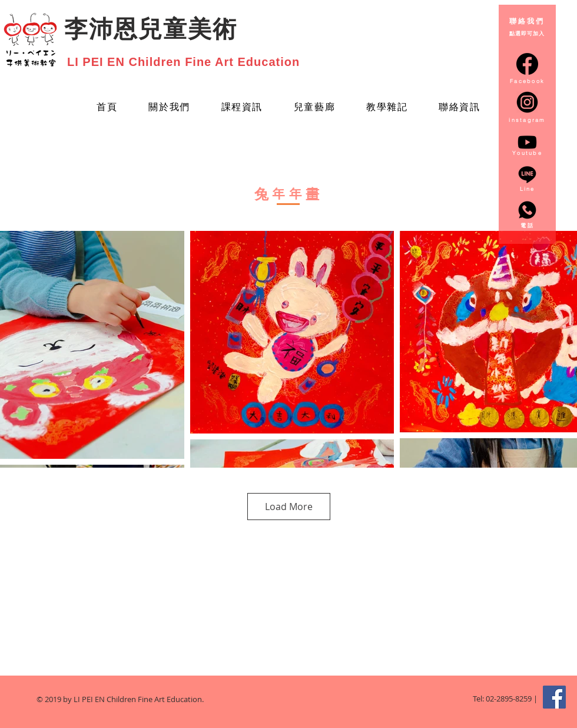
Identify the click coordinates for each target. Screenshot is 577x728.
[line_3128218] (527, 175)
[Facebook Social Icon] (554, 697)
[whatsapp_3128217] (527, 210)
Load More (289, 507)
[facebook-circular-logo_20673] (527, 64)
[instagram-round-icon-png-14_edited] (527, 102)
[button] (314, 108)
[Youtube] (527, 142)
